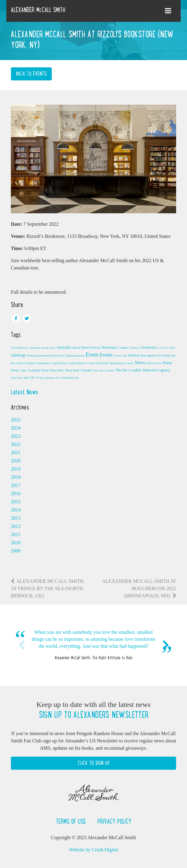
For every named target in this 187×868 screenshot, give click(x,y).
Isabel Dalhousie (60, 363)
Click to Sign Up (94, 763)
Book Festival (91, 347)
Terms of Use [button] (72, 821)
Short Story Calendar (79, 370)
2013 (16, 518)
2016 (16, 493)
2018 (16, 477)
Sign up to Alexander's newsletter (93, 715)
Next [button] (166, 645)
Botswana (109, 347)
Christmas (133, 348)
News (140, 362)
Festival (134, 355)
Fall (125, 356)
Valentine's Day (52, 378)
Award (77, 348)
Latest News (25, 392)
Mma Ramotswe (118, 363)
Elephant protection (75, 356)
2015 (16, 502)
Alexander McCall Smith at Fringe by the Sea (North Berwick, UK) (47, 588)
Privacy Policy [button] (114, 821)
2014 (16, 510)
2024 (16, 428)
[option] (93, 645)
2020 (16, 461)
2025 (16, 420)
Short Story (57, 370)
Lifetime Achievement (98, 363)
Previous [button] (21, 645)
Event (92, 355)
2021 (16, 453)
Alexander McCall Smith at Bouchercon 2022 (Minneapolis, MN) (139, 588)
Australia (64, 347)
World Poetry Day (70, 378)
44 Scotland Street (20, 348)
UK (32, 378)
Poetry (15, 370)
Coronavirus (148, 347)
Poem (167, 363)
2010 (16, 543)
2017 (16, 485)
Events (106, 355)
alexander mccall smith (43, 348)
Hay (174, 356)
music (130, 363)
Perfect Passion (154, 363)
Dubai (172, 348)
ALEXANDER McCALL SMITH (38, 10)
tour (26, 378)
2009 (16, 551)
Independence (44, 363)
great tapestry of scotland (155, 355)
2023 (16, 436)
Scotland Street (39, 370)
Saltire (24, 371)
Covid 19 (163, 348)
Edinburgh (18, 355)
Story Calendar (107, 371)
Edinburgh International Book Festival (46, 356)
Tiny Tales (17, 378)
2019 (16, 469)
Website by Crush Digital (93, 850)
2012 (16, 526)
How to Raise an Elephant (24, 363)
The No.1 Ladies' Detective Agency (143, 370)
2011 (16, 534)
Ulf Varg (39, 378)
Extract (118, 356)
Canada (123, 348)
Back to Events (31, 74)
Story (96, 371)
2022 (16, 444)
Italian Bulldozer (78, 363)
